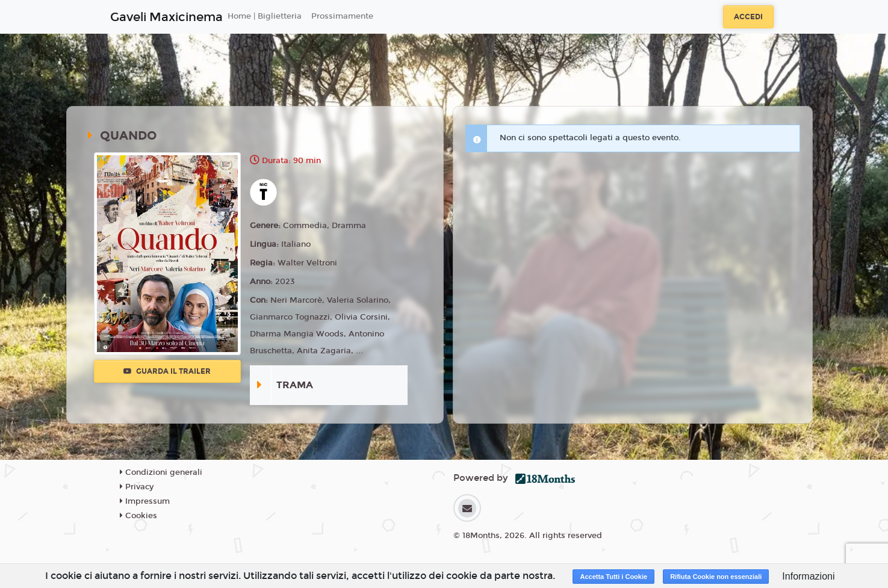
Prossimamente (342, 16)
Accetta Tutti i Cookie (613, 577)
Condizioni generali (161, 472)
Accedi (748, 17)
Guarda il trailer (167, 371)
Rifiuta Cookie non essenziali (716, 577)
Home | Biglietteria (265, 16)
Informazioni (808, 576)
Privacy (137, 487)
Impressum (145, 501)
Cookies (138, 516)
